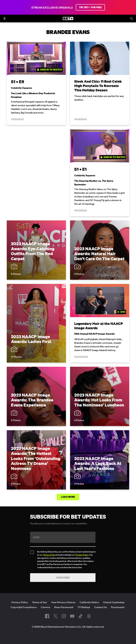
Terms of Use (49, 555)
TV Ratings (84, 607)
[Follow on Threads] (89, 616)
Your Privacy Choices (63, 602)
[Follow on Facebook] (47, 616)
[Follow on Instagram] (64, 616)
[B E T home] (68, 20)
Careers (45, 607)
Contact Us (101, 607)
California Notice (89, 602)
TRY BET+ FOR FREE (90, 7)
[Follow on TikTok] (81, 616)
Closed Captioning (114, 602)
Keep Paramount (64, 607)
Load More (68, 497)
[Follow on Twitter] (55, 616)
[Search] (131, 18)
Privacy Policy (82, 555)
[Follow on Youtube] (72, 616)
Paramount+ (118, 607)
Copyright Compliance (24, 607)
